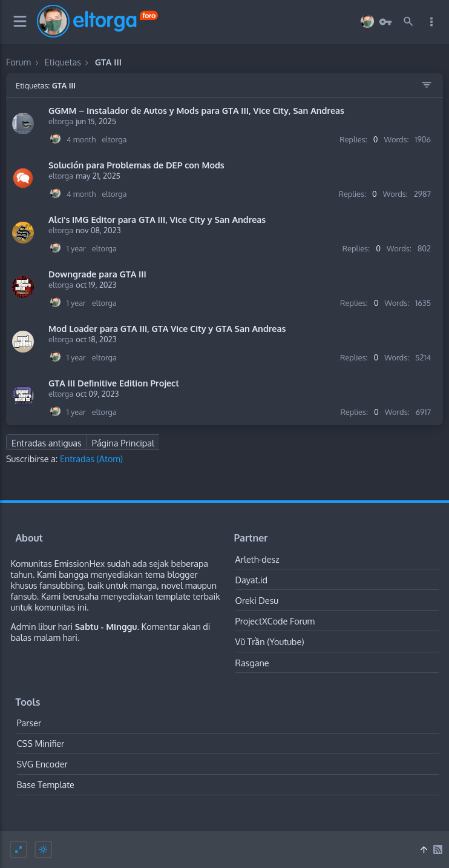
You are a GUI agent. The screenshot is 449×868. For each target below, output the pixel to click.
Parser (29, 723)
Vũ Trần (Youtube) (270, 641)
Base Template (46, 784)
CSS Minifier (41, 743)
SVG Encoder (42, 764)
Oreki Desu (257, 600)
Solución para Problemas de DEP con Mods (136, 165)
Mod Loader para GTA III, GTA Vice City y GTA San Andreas (167, 328)
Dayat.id (252, 580)
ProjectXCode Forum (275, 621)
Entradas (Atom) (91, 459)
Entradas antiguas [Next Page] (47, 443)
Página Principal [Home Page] (123, 443)
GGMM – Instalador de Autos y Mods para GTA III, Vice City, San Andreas (196, 110)
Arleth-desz (257, 559)
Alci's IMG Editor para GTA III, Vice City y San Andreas (157, 219)
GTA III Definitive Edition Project (114, 383)
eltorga (61, 121)
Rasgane (252, 663)
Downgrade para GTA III (97, 274)
